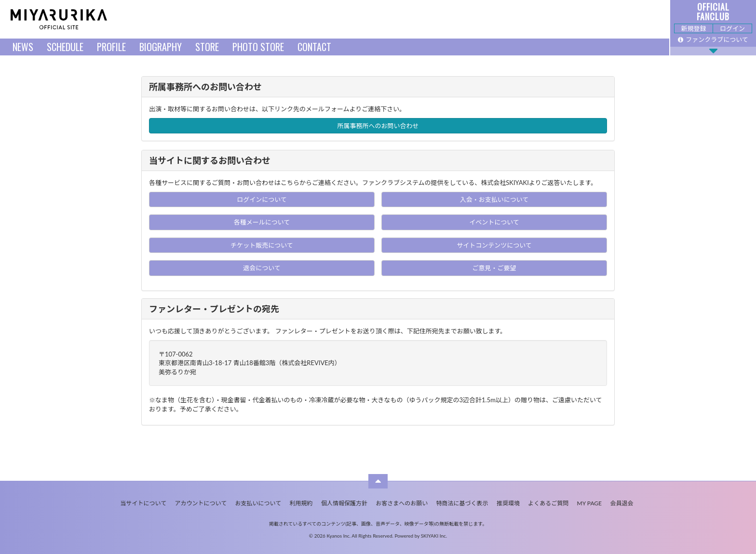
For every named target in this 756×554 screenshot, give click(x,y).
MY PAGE (589, 503)
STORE (207, 47)
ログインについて (262, 199)
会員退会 (621, 503)
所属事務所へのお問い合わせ (378, 126)
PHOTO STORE (258, 47)
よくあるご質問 (548, 503)
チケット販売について (262, 245)
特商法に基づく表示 (462, 503)
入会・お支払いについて (494, 199)
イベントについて (494, 222)
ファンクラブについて (713, 40)
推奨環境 (508, 503)
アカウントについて (201, 503)
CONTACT (314, 47)
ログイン (732, 28)
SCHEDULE (65, 47)
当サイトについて (144, 503)
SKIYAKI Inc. (434, 536)
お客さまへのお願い (402, 503)
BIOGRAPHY (161, 47)
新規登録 (693, 28)
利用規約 (301, 503)
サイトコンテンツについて (494, 245)
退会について (262, 268)
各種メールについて (262, 222)
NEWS (23, 47)
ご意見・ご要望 (494, 268)
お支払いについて (258, 503)
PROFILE (111, 47)
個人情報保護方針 (344, 503)
